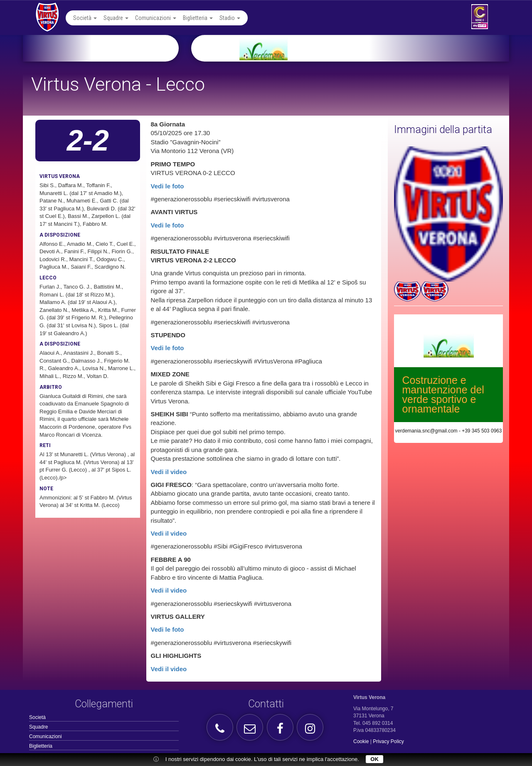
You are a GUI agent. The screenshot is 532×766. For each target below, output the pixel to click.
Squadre (116, 18)
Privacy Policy (388, 741)
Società (85, 18)
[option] (360, 48)
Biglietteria (198, 18)
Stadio (230, 18)
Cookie (361, 741)
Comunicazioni (156, 18)
